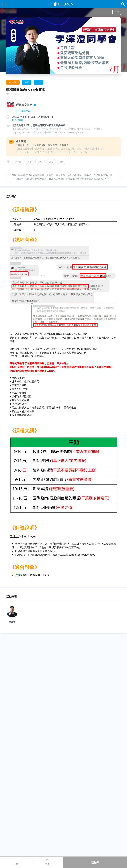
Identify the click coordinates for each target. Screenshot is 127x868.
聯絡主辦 (24, 111)
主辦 (16, 862)
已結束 (95, 862)
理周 (62, 162)
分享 (117, 12)
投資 (40, 162)
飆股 (51, 162)
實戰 (29, 162)
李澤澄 (18, 162)
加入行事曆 (18, 120)
